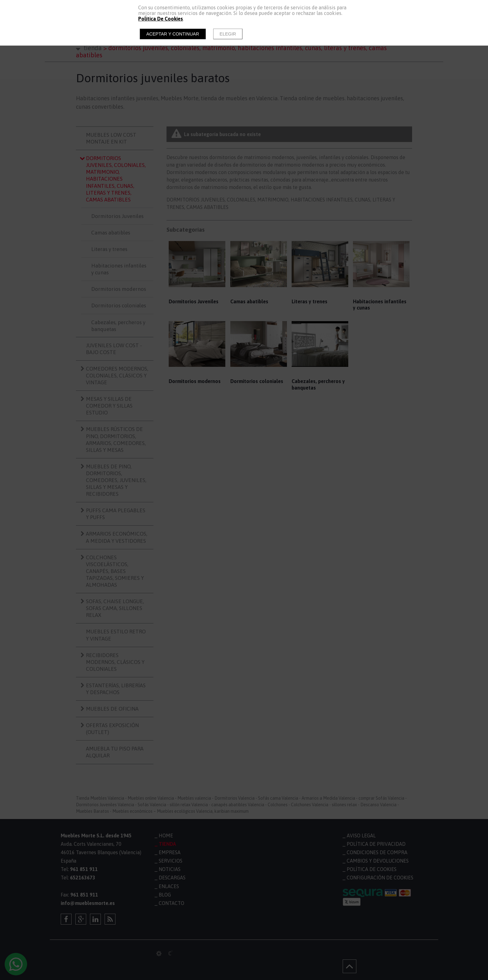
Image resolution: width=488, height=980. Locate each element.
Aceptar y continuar (173, 34)
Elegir (228, 34)
